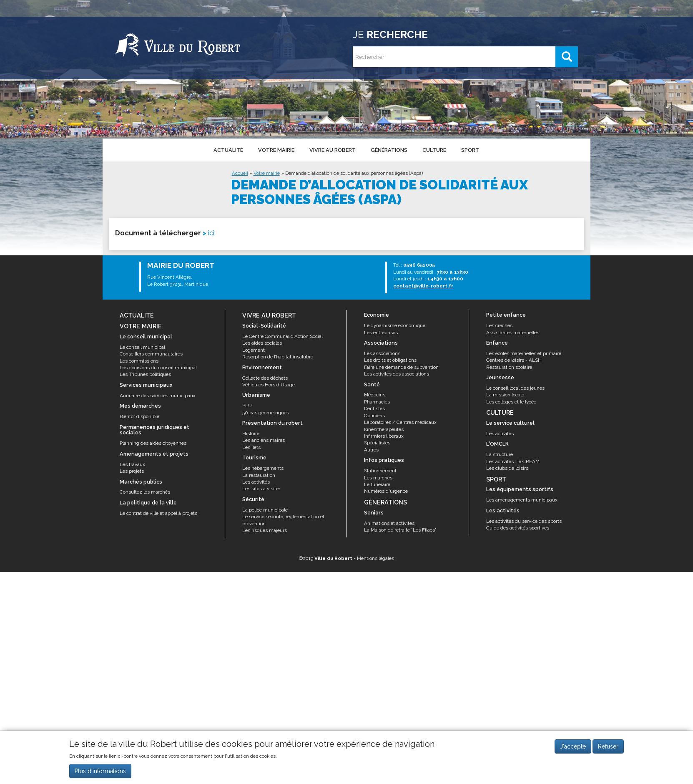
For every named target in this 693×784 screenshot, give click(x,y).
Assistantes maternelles (513, 333)
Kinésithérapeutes (384, 429)
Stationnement (380, 471)
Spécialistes (377, 443)
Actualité (228, 150)
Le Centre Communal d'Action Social (282, 336)
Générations (389, 150)
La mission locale (505, 395)
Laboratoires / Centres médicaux (400, 422)
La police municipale (265, 510)
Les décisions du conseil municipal (158, 368)
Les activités (256, 482)
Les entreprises (381, 333)
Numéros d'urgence (386, 491)
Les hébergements (263, 468)
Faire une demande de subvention (401, 367)
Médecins (375, 395)
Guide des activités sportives (518, 528)
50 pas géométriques (266, 413)
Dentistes (374, 408)
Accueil (240, 173)
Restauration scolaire (509, 367)
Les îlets (251, 447)
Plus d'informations (100, 771)
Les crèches (499, 325)
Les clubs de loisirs (507, 468)
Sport (469, 150)
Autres (371, 450)
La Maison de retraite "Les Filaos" (400, 530)
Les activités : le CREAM (513, 461)
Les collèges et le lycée (511, 402)
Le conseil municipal (142, 347)
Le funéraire (377, 484)
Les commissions (139, 361)
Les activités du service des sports (524, 521)
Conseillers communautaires (151, 354)
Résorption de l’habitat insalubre (278, 357)
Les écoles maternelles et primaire (524, 353)
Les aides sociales (262, 343)
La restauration (259, 475)
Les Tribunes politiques (145, 374)
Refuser (608, 746)
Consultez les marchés (145, 492)
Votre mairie (276, 150)
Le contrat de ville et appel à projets (158, 513)
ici (211, 233)
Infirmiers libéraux (384, 436)
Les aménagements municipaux (522, 500)
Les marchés (378, 478)
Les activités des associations (397, 374)
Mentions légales (375, 558)
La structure (500, 454)
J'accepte (573, 746)
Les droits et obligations (390, 360)
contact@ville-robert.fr (423, 286)
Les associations (382, 353)
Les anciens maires (264, 440)
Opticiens (374, 416)
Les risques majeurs (265, 530)
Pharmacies (377, 402)
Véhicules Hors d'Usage (269, 385)
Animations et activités (389, 523)
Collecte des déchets (265, 378)
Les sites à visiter (261, 489)
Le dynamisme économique (395, 325)
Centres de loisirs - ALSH (514, 360)
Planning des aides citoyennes (153, 443)
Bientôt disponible (139, 416)
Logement (254, 350)
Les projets (132, 471)
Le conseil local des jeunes (515, 388)
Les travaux (132, 464)
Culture (433, 150)
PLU (247, 406)
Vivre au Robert (332, 150)
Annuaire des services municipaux (158, 396)
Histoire (251, 434)
